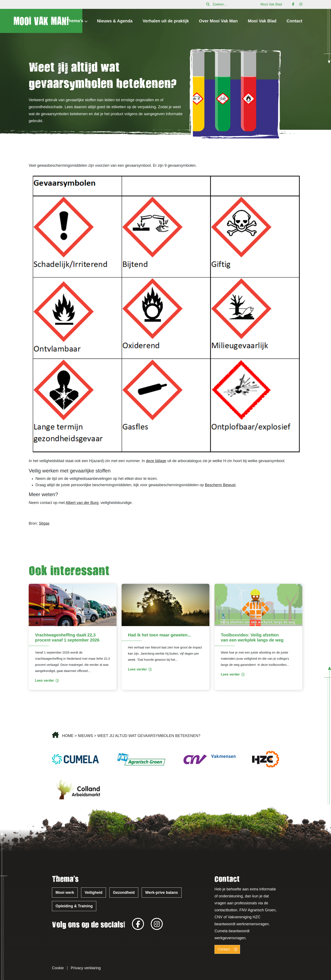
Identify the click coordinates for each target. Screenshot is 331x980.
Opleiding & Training (74, 906)
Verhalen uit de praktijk (166, 21)
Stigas (44, 523)
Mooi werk (65, 893)
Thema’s (75, 21)
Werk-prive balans (162, 893)
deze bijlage (156, 461)
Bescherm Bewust (220, 485)
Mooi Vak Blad (271, 4)
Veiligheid (94, 893)
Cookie (58, 968)
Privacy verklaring (86, 968)
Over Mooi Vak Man (218, 21)
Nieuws (85, 736)
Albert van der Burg (82, 503)
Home (68, 736)
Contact (294, 21)
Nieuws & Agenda (115, 21)
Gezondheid (124, 893)
